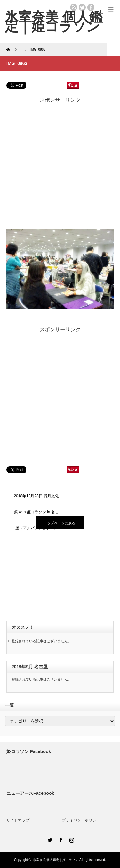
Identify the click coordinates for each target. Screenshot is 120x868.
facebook (91, 7)
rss (74, 7)
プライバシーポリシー (81, 820)
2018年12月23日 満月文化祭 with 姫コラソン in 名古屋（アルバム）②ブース (36, 499)
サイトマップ (18, 820)
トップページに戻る (59, 523)
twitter (82, 7)
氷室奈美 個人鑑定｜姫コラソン (54, 22)
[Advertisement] (60, 164)
